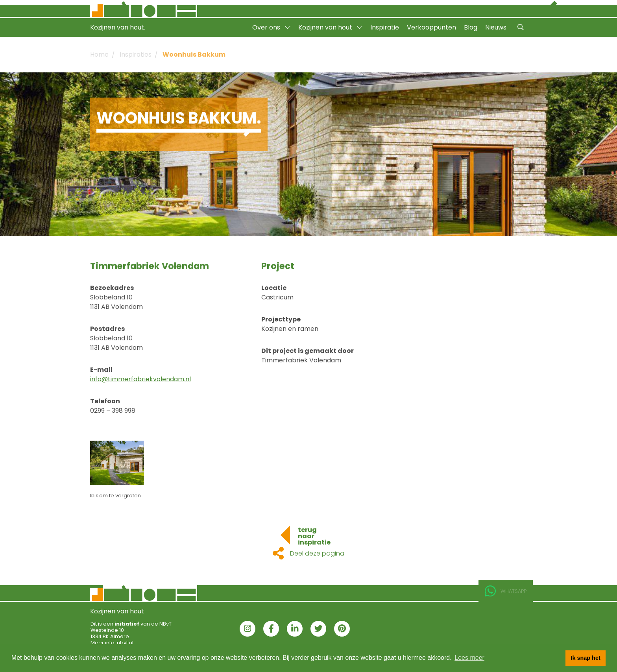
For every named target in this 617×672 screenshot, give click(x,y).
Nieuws (496, 27)
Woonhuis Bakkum (194, 54)
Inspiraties (136, 54)
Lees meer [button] (469, 658)
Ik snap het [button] (586, 658)
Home (99, 54)
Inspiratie (385, 27)
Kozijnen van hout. (118, 27)
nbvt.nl (125, 643)
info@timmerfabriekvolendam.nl (140, 379)
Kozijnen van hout (330, 27)
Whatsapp (506, 591)
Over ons (271, 27)
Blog (471, 27)
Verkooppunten (431, 27)
